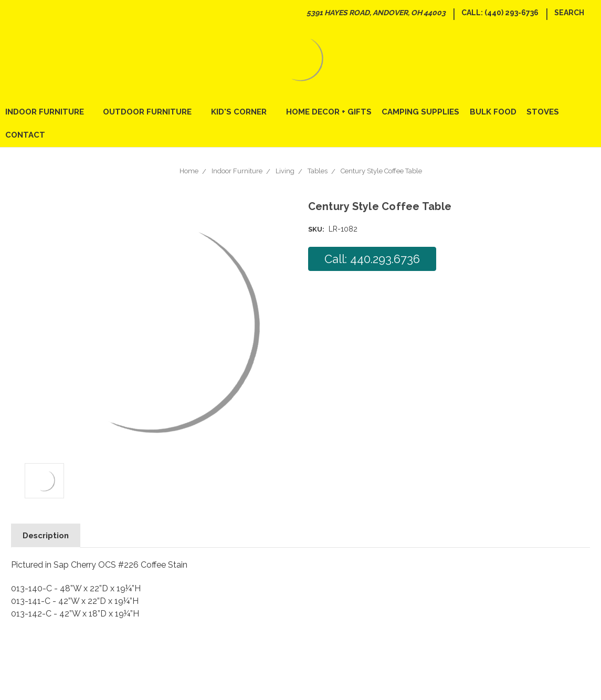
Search (569, 13)
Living (285, 171)
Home (189, 171)
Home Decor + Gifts (329, 112)
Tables (318, 171)
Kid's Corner (243, 112)
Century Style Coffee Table (381, 171)
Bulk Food (493, 112)
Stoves (543, 112)
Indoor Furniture (49, 112)
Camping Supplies (420, 112)
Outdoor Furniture (152, 112)
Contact (25, 135)
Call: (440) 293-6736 (500, 13)
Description (46, 536)
